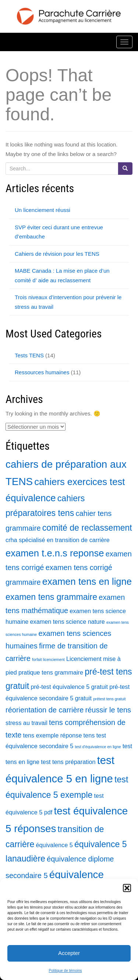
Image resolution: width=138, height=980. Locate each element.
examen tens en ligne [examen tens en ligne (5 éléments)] (87, 581)
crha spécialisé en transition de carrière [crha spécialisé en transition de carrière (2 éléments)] (58, 540)
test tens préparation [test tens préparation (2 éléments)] (68, 762)
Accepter (69, 953)
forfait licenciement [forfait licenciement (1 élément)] (48, 659)
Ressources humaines (42, 372)
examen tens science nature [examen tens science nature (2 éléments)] (68, 622)
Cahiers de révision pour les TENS (57, 254)
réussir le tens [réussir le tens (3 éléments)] (108, 710)
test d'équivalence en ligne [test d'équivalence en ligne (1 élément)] (98, 747)
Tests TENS (29, 355)
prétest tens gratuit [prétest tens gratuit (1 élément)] (109, 699)
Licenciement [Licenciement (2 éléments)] (84, 659)
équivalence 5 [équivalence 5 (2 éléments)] (54, 845)
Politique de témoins (65, 971)
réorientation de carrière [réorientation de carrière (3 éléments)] (45, 710)
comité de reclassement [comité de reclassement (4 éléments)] (87, 528)
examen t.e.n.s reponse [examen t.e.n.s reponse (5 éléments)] (55, 553)
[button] (127, 888)
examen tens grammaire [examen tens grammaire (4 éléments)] (51, 597)
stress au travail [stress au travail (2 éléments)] (26, 723)
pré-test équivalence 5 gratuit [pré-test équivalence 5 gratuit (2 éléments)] (69, 687)
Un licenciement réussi (43, 210)
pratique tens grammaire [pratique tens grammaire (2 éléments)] (51, 672)
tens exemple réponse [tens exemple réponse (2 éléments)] (53, 735)
